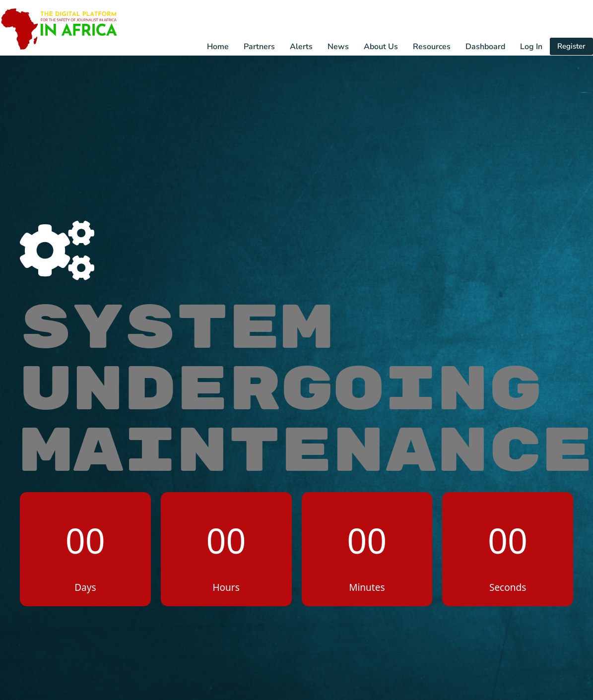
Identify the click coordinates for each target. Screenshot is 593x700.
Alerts (301, 47)
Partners (259, 47)
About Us (381, 47)
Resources (432, 47)
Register (571, 46)
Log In (531, 47)
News (338, 47)
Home (218, 47)
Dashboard (485, 47)
